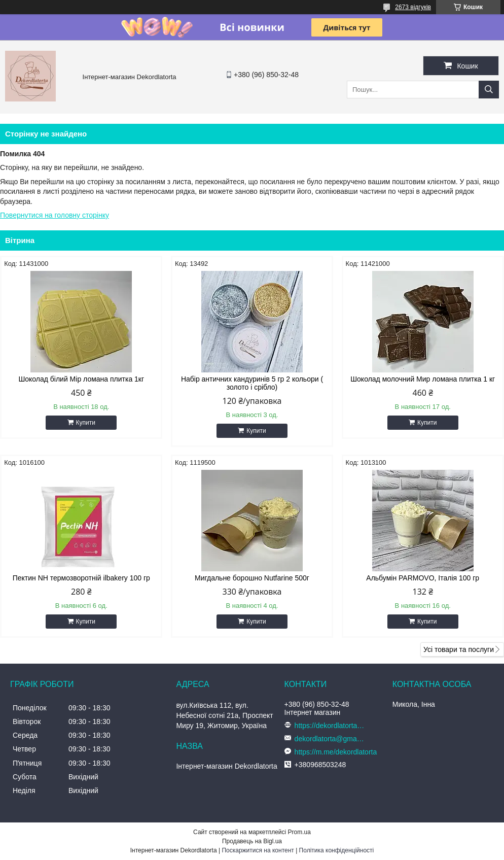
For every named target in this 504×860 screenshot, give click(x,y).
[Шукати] (489, 90)
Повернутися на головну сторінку (55, 215)
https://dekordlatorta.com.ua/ (330, 726)
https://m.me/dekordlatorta (336, 752)
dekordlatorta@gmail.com (330, 739)
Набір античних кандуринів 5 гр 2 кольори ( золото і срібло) (252, 383)
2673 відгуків (413, 7)
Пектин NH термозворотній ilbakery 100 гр (81, 578)
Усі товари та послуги (459, 649)
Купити (86, 423)
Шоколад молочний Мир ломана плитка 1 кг (423, 379)
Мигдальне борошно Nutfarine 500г (252, 578)
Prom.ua (299, 832)
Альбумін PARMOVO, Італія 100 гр (423, 578)
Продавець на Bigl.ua (252, 841)
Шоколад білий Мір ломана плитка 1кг (81, 379)
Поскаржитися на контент (258, 850)
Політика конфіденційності (337, 850)
